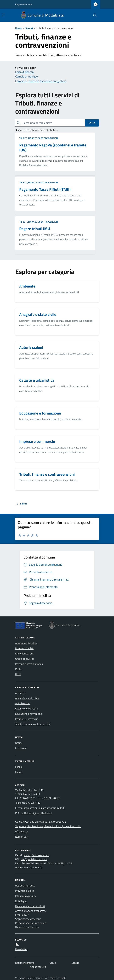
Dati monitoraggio (25, 963)
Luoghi (19, 767)
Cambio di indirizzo (26, 76)
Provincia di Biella (25, 891)
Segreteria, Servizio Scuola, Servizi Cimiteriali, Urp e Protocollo (48, 826)
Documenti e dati (24, 648)
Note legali (21, 901)
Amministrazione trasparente (31, 911)
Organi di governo (25, 659)
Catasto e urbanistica (27, 709)
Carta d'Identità (24, 72)
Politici (19, 669)
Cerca (92, 122)
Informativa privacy (26, 896)
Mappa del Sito (38, 967)
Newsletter (21, 949)
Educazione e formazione (29, 714)
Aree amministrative (26, 643)
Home (18, 28)
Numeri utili (21, 837)
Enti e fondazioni (24, 653)
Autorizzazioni (23, 703)
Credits (75, 963)
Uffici (18, 674)
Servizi (29, 28)
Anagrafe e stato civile (27, 698)
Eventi (19, 772)
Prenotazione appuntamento (31, 923)
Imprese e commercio (27, 719)
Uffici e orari (22, 831)
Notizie (19, 743)
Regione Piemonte (24, 4)
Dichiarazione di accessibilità (30, 906)
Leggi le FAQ (22, 915)
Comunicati (21, 748)
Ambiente (20, 693)
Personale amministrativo (29, 664)
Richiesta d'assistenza (27, 927)
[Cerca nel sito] (94, 15)
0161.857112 (33, 803)
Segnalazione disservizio (28, 919)
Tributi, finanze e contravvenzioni (39, 138)
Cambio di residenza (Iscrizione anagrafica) (41, 81)
